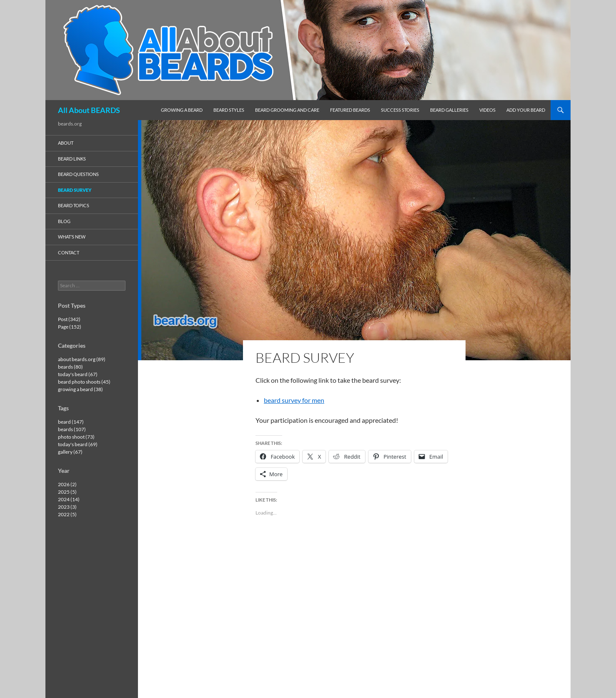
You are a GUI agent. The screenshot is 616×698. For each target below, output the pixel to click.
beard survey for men (294, 400)
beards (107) (72, 429)
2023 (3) (67, 507)
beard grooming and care (287, 110)
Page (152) (70, 327)
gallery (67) (70, 452)
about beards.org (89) (82, 359)
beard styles (229, 110)
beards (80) (70, 367)
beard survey (75, 190)
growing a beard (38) (80, 389)
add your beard (526, 110)
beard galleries (449, 110)
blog (64, 221)
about (66, 143)
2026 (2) (67, 484)
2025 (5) (67, 492)
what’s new (72, 237)
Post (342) (69, 319)
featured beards (350, 110)
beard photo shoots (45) (84, 382)
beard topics (74, 205)
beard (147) (71, 422)
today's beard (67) (78, 374)
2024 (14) (69, 499)
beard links (72, 159)
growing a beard (182, 110)
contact (69, 252)
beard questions (78, 174)
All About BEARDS (89, 110)
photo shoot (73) (76, 437)
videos (487, 110)
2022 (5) (67, 514)
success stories (400, 110)
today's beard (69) (78, 444)
